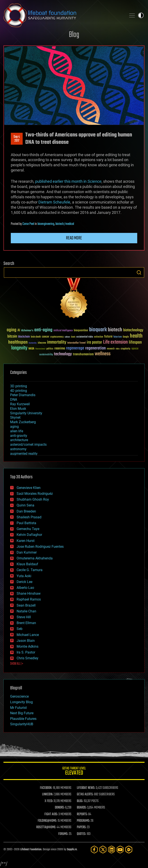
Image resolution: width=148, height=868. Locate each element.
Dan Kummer (27, 552)
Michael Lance (28, 635)
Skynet (15, 417)
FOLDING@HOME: (47, 821)
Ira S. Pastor (26, 652)
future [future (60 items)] (108, 337)
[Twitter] (103, 850)
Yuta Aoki (24, 576)
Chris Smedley (28, 658)
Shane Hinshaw (29, 593)
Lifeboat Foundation (31, 850)
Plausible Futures (23, 719)
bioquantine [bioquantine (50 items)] (81, 330)
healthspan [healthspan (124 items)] (18, 342)
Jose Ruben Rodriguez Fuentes (40, 547)
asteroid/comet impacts (28, 444)
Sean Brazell (26, 605)
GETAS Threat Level (74, 772)
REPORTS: (82, 814)
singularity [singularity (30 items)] (125, 349)
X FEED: (49, 801)
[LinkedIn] (112, 850)
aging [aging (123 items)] (12, 330)
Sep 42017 (17, 139)
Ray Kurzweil (20, 404)
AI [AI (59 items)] (19, 331)
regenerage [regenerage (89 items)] (75, 348)
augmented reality (24, 454)
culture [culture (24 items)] (67, 337)
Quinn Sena (25, 505)
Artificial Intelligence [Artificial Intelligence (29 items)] (63, 331)
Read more (74, 238)
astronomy (18, 449)
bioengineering (46, 224)
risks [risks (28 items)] (118, 349)
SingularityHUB (22, 724)
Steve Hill (24, 617)
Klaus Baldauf (27, 564)
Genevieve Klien (29, 488)
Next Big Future (22, 713)
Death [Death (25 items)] (73, 337)
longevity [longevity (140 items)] (19, 348)
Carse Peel (28, 224)
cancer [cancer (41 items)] (46, 337)
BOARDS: (82, 808)
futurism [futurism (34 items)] (118, 337)
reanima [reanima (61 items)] (60, 348)
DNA (14, 400)
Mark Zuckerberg (23, 422)
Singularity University (26, 413)
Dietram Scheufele (54, 202)
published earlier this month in (68, 181)
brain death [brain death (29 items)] (36, 337)
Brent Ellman (26, 623)
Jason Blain (26, 641)
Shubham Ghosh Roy (33, 499)
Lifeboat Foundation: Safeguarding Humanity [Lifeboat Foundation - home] (63, 15)
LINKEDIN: (47, 794)
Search (139, 272)
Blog (74, 35)
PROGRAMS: (83, 821)
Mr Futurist (18, 708)
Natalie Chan (26, 611)
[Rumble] (129, 850)
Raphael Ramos (29, 599)
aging (14, 427)
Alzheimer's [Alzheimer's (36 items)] (27, 331)
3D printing (19, 386)
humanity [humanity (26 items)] (33, 343)
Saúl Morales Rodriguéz (35, 494)
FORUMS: (63, 834)
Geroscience (19, 696)
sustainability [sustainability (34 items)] (46, 355)
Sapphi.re (72, 850)
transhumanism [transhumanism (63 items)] (83, 354)
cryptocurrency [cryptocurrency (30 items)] (57, 337)
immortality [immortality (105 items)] (57, 342)
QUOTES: (81, 834)
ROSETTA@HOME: (46, 827)
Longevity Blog (21, 702)
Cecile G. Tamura (30, 570)
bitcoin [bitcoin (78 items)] (12, 337)
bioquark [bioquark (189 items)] (98, 330)
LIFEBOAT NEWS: (86, 788)
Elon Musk (18, 409)
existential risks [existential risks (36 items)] (85, 337)
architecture (19, 440)
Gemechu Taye (28, 529)
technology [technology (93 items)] (63, 354)
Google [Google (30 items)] (126, 337)
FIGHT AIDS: (51, 814)
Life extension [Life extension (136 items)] (115, 342)
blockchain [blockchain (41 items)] (24, 337)
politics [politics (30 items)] (50, 349)
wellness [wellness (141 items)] (103, 354)
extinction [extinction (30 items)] (99, 337)
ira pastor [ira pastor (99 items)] (94, 342)
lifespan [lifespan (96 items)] (135, 342)
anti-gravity (19, 436)
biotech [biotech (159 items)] (115, 330)
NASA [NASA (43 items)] (31, 349)
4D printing (19, 391)
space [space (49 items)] (135, 348)
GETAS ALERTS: (85, 794)
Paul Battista (26, 523)
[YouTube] (120, 850)
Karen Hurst (26, 541)
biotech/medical (65, 224)
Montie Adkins (28, 646)
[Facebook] (94, 850)
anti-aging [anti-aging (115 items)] (43, 330)
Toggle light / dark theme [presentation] (141, 15)
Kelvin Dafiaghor (29, 535)
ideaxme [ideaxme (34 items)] (42, 343)
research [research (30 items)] (111, 349)
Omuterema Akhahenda (35, 558)
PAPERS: (82, 827)
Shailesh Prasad (29, 517)
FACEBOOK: (46, 788)
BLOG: (80, 801)
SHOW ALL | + (17, 664)
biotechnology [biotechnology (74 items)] (133, 330)
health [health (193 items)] (136, 336)
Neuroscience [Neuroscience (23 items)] (40, 349)
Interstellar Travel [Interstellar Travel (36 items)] (76, 343)
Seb (20, 629)
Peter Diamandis (23, 395)
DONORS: (60, 808)
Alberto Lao (25, 588)
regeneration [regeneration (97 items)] (95, 348)
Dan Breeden (26, 511)
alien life (17, 431)
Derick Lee (24, 582)
